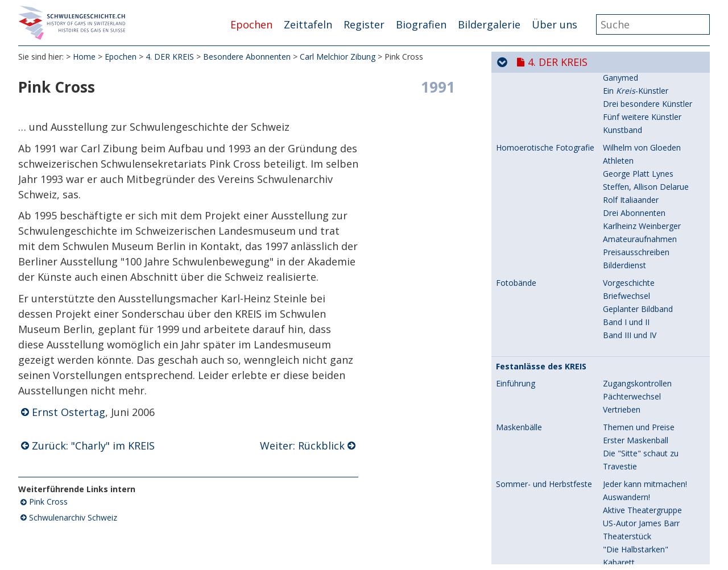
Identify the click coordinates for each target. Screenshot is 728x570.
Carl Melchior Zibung (338, 57)
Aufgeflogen (625, 236)
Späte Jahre (624, 319)
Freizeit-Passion (632, 516)
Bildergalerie (489, 24)
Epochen (251, 24)
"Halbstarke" (626, 555)
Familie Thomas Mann (644, 140)
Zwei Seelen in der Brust (648, 389)
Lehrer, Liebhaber (635, 171)
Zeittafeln (308, 24)
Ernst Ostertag (69, 412)
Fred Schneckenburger (537, 363)
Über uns (555, 24)
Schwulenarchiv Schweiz (73, 517)
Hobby (615, 363)
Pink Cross (48, 502)
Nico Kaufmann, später (539, 280)
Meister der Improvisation (650, 306)
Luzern (615, 197)
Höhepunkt (623, 280)
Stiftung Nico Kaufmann (647, 345)
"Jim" (612, 529)
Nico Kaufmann (525, 101)
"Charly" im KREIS (635, 459)
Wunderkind (624, 114)
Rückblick (620, 485)
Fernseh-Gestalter (636, 446)
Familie (616, 101)
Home (84, 57)
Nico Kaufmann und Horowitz (533, 175)
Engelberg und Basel (640, 153)
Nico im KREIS (629, 293)
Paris (612, 210)
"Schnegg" (622, 402)
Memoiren (622, 127)
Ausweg (617, 249)
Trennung (621, 262)
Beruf (613, 376)
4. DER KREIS (170, 57)
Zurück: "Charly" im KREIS (93, 446)
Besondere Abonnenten (247, 57)
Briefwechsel (626, 184)
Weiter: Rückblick (302, 446)
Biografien (421, 24)
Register (364, 24)
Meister (617, 542)
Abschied (619, 332)
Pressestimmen (632, 415)
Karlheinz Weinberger (535, 516)
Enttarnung (623, 83)
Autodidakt (623, 433)
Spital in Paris (627, 223)
